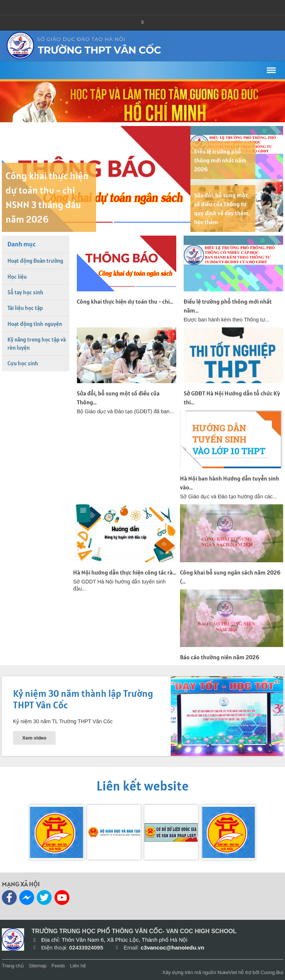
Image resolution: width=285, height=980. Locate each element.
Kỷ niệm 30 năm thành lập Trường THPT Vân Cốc (83, 699)
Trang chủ (13, 966)
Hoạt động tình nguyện (35, 324)
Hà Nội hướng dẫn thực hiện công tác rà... (125, 572)
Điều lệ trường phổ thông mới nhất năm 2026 (220, 160)
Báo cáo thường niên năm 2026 (220, 657)
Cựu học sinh (23, 363)
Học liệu (17, 277)
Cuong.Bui (272, 972)
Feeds (58, 966)
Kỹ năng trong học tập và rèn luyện (37, 343)
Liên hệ (78, 966)
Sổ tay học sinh (25, 292)
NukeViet (227, 972)
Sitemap (37, 966)
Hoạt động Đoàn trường (35, 261)
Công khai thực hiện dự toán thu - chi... (125, 301)
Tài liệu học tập (25, 308)
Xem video (34, 738)
